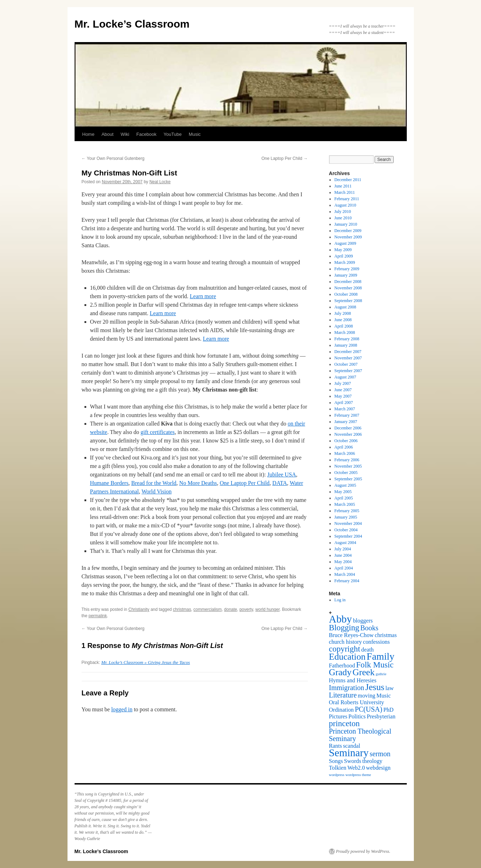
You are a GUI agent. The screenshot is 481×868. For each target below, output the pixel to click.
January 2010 (346, 224)
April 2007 (344, 403)
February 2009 (347, 269)
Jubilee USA (281, 474)
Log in (340, 600)
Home (89, 134)
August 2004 (345, 543)
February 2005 (347, 511)
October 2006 (346, 441)
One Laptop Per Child (285, 158)
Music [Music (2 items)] (384, 696)
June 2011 (343, 186)
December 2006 (348, 428)
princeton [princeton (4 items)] (344, 723)
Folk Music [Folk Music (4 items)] (375, 665)
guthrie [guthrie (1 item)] (381, 674)
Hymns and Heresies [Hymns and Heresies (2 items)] (353, 681)
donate (231, 609)
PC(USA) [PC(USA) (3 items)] (369, 709)
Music (195, 134)
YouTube (173, 134)
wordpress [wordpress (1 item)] (337, 775)
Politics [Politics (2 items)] (357, 717)
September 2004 (348, 536)
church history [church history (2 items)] (345, 642)
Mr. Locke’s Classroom (132, 24)
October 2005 (346, 473)
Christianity (139, 609)
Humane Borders (109, 483)
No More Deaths (198, 483)
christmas (182, 609)
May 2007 (343, 396)
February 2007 (347, 415)
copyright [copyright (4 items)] (345, 649)
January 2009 (346, 275)
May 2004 (343, 562)
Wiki (125, 134)
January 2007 (346, 422)
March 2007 (345, 409)
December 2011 (348, 180)
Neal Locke (160, 182)
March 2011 (345, 192)
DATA (280, 483)
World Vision (156, 491)
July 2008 (343, 313)
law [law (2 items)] (390, 688)
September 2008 (348, 301)
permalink (98, 616)
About (107, 134)
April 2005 (344, 498)
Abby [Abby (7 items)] (341, 619)
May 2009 (343, 250)
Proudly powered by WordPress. (363, 851)
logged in (122, 709)
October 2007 (346, 364)
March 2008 (345, 332)
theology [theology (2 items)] (372, 761)
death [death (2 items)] (367, 650)
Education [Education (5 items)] (347, 657)
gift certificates (158, 432)
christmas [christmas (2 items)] (386, 635)
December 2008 (348, 282)
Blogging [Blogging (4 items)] (344, 627)
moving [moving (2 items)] (366, 696)
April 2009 (344, 256)
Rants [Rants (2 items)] (336, 746)
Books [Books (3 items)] (369, 628)
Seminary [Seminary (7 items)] (349, 753)
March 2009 (345, 262)
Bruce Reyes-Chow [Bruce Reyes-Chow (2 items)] (351, 635)
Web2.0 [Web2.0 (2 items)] (356, 768)
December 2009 (348, 231)
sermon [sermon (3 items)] (380, 754)
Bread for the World (154, 483)
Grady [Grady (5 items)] (340, 672)
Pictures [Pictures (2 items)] (338, 717)
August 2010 (345, 205)
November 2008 (348, 288)
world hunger (268, 609)
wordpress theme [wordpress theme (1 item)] (358, 775)
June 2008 (343, 320)
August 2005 (345, 485)
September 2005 (348, 479)
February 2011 (347, 199)
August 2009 (345, 243)
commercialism (207, 609)
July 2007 (343, 383)
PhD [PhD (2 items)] (389, 710)
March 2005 (345, 504)
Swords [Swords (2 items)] (353, 761)
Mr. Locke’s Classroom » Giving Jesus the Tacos (146, 662)
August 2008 (345, 307)
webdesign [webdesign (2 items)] (379, 768)
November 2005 (348, 466)
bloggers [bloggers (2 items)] (363, 621)
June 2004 (343, 555)
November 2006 (348, 434)
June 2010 (343, 218)
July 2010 (343, 212)
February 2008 (347, 339)
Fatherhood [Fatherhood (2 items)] (342, 666)
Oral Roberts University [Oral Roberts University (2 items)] (357, 702)
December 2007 (348, 352)
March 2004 (345, 574)
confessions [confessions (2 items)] (376, 642)
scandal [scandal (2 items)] (352, 746)
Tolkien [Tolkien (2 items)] (338, 768)
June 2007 (343, 390)
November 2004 (348, 523)
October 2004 (346, 530)
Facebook (146, 134)
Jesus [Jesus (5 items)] (375, 687)
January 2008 (346, 345)
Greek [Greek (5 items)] (363, 672)
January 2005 (346, 517)
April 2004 (344, 568)
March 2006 (345, 453)
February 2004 (347, 581)
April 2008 (344, 326)
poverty (246, 609)
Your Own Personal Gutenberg (113, 158)
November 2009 (348, 237)
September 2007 (348, 371)
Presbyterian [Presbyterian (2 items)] (381, 717)
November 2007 (348, 358)
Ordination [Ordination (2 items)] (341, 710)
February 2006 (347, 460)
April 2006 (344, 447)
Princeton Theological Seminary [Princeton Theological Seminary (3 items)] (360, 735)
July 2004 (343, 549)
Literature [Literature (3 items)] (343, 695)
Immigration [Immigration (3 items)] (347, 688)
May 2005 (343, 492)
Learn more (203, 296)
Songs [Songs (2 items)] (336, 761)
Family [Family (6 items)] (380, 656)
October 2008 (346, 294)
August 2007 (345, 377)
